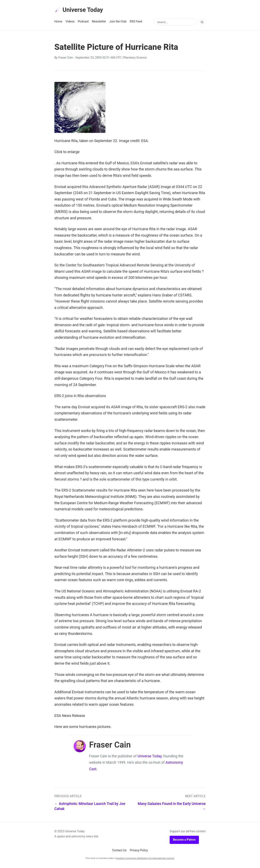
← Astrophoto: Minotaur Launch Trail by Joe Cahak (90, 807)
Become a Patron (184, 841)
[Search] (202, 23)
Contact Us (119, 852)
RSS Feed (136, 23)
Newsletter (99, 23)
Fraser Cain (66, 59)
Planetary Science (135, 59)
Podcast (83, 23)
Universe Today (81, 10)
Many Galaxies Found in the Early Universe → (172, 807)
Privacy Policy (139, 852)
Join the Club (118, 23)
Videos (70, 23)
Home (58, 23)
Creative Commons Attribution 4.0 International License (145, 859)
